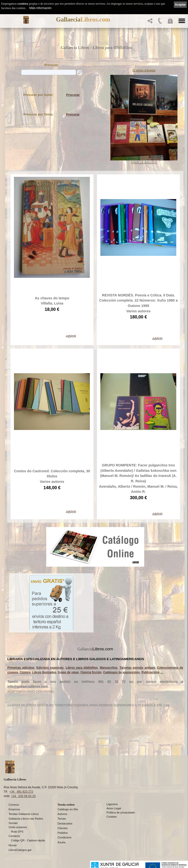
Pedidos (63, 833)
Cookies (112, 817)
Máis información (41, 8)
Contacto (14, 836)
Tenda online (66, 805)
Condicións (65, 837)
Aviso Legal (114, 808)
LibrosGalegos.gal (20, 850)
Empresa (14, 809)
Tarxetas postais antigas (137, 625)
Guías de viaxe (68, 630)
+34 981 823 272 (21, 792)
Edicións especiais (50, 625)
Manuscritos (109, 625)
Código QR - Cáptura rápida (28, 840)
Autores (62, 814)
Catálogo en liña (68, 809)
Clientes (63, 828)
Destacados (65, 823)
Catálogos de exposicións (121, 630)
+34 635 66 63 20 (23, 796)
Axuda (62, 842)
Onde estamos (18, 827)
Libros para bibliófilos (82, 625)
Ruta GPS (17, 832)
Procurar (73, 95)
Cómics (25, 630)
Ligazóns (112, 804)
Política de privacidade (121, 812)
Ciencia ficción (91, 630)
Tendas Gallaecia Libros (24, 814)
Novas (13, 845)
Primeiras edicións (21, 625)
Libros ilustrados (44, 630)
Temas (62, 819)
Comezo (14, 805)
